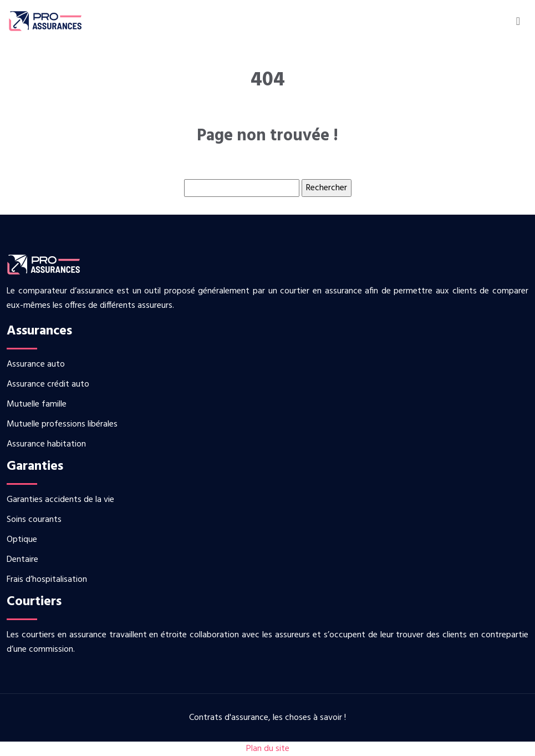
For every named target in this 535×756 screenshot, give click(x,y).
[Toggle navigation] (518, 21)
